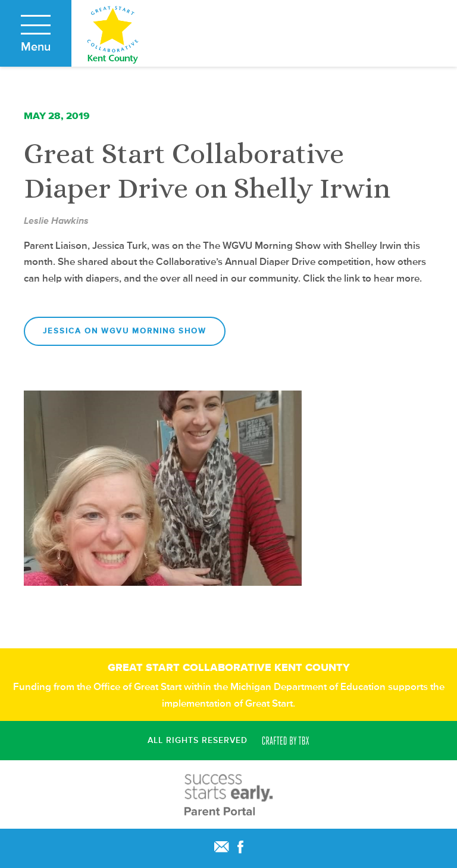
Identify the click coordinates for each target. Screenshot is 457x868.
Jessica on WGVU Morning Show (125, 331)
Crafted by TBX (286, 741)
